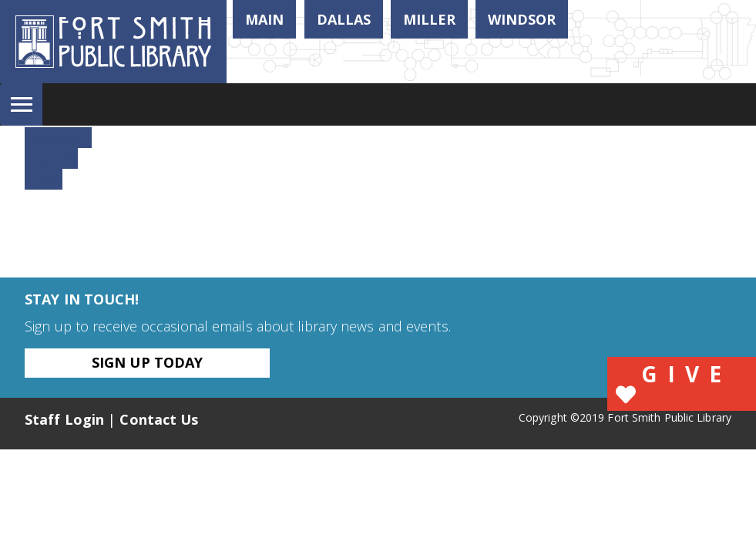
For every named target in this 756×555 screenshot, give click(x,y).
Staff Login (64, 419)
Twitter (51, 158)
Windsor (522, 19)
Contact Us (159, 419)
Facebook (58, 137)
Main (264, 19)
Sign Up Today (147, 362)
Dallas (344, 19)
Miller (429, 19)
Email (44, 179)
